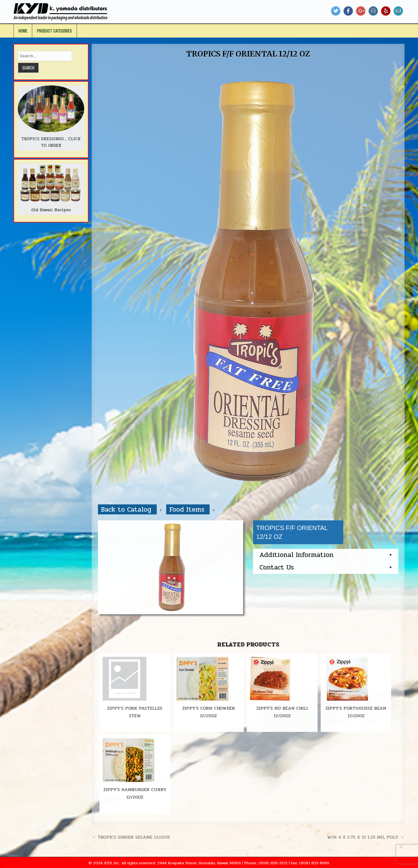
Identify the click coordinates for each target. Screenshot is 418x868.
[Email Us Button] (398, 11)
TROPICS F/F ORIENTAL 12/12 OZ (248, 54)
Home (23, 31)
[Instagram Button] (373, 11)
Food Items (188, 509)
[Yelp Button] (386, 11)
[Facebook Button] (348, 11)
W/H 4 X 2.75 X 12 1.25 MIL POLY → (366, 837)
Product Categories (54, 31)
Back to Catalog (127, 509)
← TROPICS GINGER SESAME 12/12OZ (131, 837)
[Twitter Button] (336, 11)
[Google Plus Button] (361, 11)
